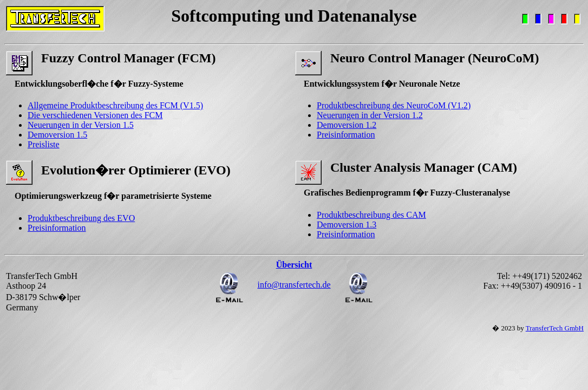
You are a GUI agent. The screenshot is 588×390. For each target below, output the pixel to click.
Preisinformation (346, 135)
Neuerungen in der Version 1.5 (81, 125)
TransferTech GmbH (555, 328)
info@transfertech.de (294, 285)
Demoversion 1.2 (347, 125)
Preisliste (44, 144)
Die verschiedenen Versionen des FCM (95, 115)
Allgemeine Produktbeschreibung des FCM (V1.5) (115, 105)
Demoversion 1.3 (347, 225)
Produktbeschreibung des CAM (371, 215)
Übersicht (294, 265)
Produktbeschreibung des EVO (81, 218)
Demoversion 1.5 (57, 135)
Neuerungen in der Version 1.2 (370, 115)
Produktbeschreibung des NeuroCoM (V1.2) (394, 105)
